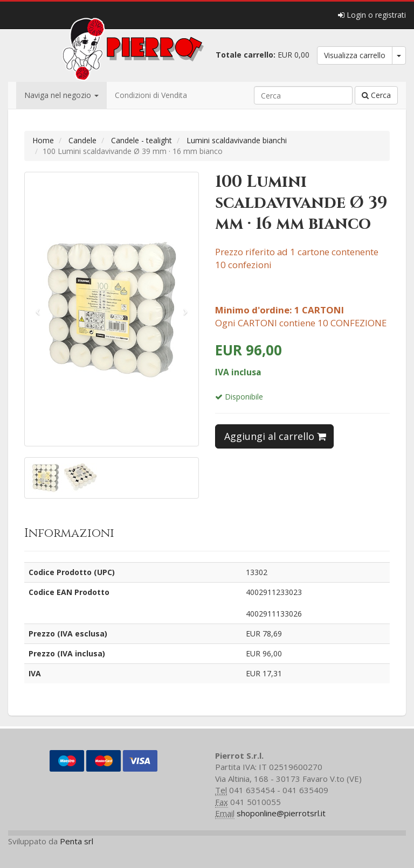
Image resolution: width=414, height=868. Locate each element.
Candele (82, 140)
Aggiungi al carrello (275, 436)
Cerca (376, 95)
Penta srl (77, 841)
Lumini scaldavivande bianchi (237, 140)
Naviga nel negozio (61, 95)
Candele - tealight (142, 140)
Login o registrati (372, 15)
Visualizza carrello (355, 55)
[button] (38, 309)
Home (43, 140)
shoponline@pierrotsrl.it (281, 813)
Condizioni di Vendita (151, 95)
